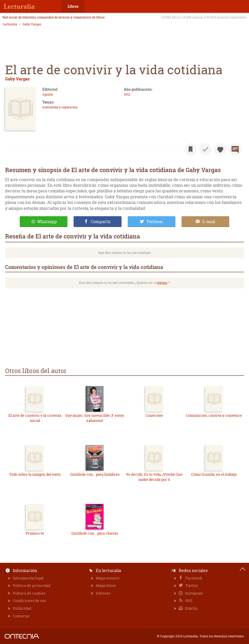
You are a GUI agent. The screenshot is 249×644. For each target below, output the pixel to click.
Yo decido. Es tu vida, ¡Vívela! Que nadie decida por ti (154, 477)
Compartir (101, 222)
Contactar (21, 616)
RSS (188, 601)
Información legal (28, 578)
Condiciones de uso (29, 601)
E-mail (209, 222)
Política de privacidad (32, 585)
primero (162, 283)
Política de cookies (29, 593)
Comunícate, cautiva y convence (214, 415)
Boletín (191, 608)
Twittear (155, 222)
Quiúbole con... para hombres (95, 474)
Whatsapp (47, 222)
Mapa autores (108, 578)
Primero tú (35, 533)
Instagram (194, 593)
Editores (103, 593)
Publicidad (22, 608)
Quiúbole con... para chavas (95, 533)
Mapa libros (106, 585)
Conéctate (154, 415)
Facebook (193, 578)
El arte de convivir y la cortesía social (35, 418)
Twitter (191, 585)
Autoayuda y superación (60, 107)
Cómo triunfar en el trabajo (214, 474)
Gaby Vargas (32, 24)
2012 (127, 94)
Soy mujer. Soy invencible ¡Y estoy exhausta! (95, 418)
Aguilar (48, 94)
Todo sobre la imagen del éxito (35, 474)
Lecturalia (10, 24)
